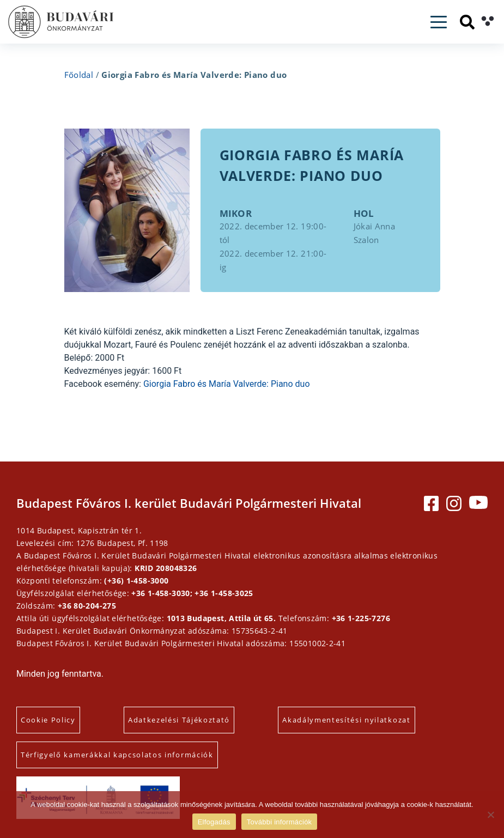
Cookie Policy (48, 720)
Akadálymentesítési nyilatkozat (346, 720)
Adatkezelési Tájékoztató (179, 720)
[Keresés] (467, 22)
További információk (280, 822)
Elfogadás (214, 822)
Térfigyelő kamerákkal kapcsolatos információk (117, 755)
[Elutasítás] (490, 815)
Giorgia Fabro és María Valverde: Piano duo (227, 384)
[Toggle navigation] (439, 22)
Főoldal (79, 75)
